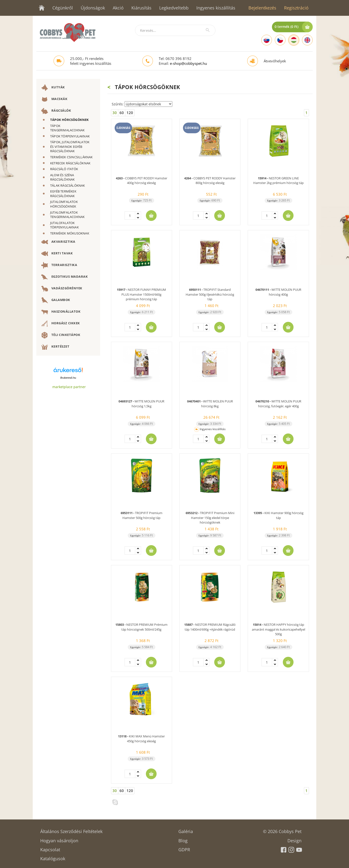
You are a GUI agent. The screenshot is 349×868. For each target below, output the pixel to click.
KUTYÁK (53, 88)
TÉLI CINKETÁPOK (61, 335)
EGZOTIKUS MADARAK (64, 277)
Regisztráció (296, 8)
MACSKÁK (54, 99)
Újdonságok (93, 8)
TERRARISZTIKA (59, 265)
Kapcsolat (50, 848)
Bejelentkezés (262, 8)
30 (115, 113)
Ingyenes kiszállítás (216, 8)
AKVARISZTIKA (58, 242)
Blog (183, 839)
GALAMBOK (56, 300)
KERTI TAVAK (57, 254)
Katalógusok (53, 857)
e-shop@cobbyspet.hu (188, 63)
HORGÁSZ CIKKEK (61, 324)
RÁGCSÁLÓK (56, 111)
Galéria (186, 830)
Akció (118, 8)
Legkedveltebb (174, 8)
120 (130, 113)
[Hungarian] (294, 40)
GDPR (184, 848)
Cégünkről (63, 8)
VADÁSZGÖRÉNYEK (62, 289)
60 (122, 113)
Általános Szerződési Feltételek (71, 830)
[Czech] (280, 40)
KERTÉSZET (55, 347)
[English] (307, 40)
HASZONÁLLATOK (61, 312)
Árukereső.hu (68, 378)
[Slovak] (267, 40)
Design (294, 839)
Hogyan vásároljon (59, 839)
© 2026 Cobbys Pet (282, 830)
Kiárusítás (141, 8)
